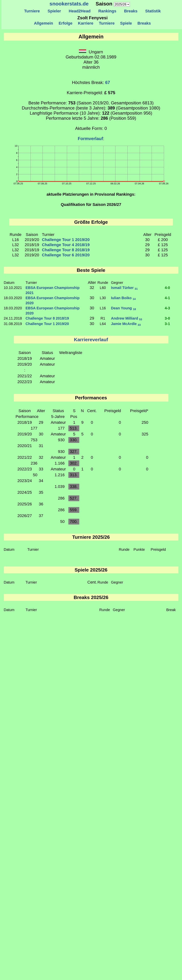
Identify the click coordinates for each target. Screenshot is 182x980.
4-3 (167, 308)
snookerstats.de (69, 4)
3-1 (167, 324)
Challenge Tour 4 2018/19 (66, 245)
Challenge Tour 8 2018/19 (66, 250)
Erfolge (65, 23)
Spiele (126, 23)
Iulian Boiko (123, 298)
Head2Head (80, 11)
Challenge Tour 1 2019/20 (66, 240)
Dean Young (124, 308)
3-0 (167, 318)
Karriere (86, 23)
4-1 (167, 298)
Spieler (54, 11)
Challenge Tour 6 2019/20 (66, 255)
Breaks (131, 11)
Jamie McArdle (126, 324)
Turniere (32, 11)
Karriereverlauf (91, 340)
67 (108, 82)
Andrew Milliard (127, 318)
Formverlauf (90, 139)
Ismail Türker (124, 288)
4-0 (167, 288)
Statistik (153, 11)
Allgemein (44, 23)
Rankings (107, 11)
